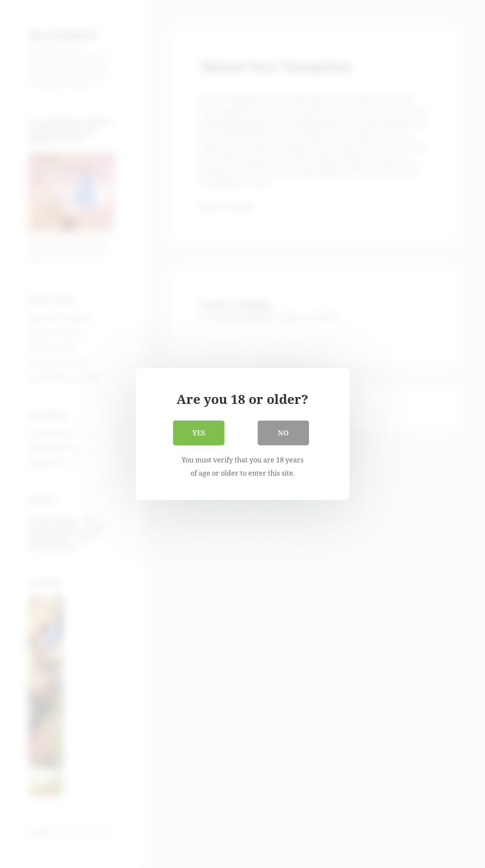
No (283, 433)
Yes (199, 433)
